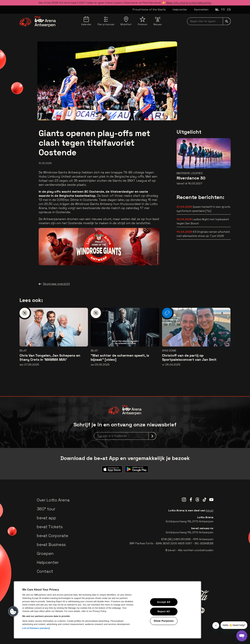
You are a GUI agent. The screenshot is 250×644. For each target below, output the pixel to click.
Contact (45, 571)
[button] (13, 611)
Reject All (164, 611)
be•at (210, 510)
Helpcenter (180, 10)
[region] (107, 610)
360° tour (46, 509)
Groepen (45, 553)
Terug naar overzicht (54, 284)
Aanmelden (201, 10)
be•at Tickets (50, 527)
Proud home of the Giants (149, 10)
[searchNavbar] (209, 21)
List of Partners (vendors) (36, 628)
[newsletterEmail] (125, 436)
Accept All (164, 602)
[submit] (227, 21)
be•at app (46, 518)
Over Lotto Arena (53, 500)
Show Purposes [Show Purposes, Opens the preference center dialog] (164, 621)
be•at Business (51, 545)
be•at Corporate (53, 536)
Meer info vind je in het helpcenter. (189, 3)
